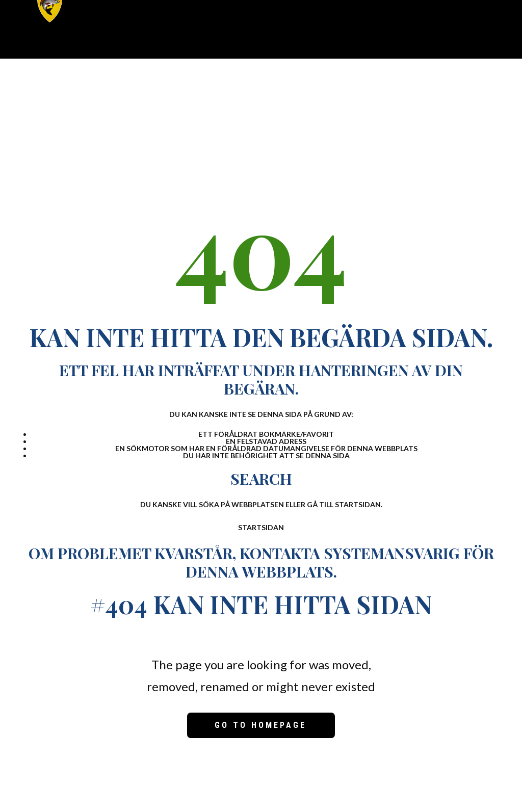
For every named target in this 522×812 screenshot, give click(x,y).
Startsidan (261, 527)
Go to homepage (260, 725)
